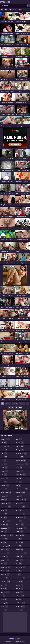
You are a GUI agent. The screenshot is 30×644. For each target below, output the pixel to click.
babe (4, 457)
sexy (19, 546)
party (19, 510)
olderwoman (21, 500)
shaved (20, 549)
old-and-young (22, 489)
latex (4, 610)
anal (4, 443)
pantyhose (20, 507)
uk (18, 574)
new (19, 478)
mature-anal (21, 460)
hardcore (5, 574)
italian (4, 585)
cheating (5, 485)
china (4, 489)
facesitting (5, 528)
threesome (21, 567)
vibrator (19, 585)
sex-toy (20, 542)
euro (4, 517)
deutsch (5, 496)
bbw (4, 464)
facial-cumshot (7, 535)
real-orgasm (21, 528)
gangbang (5, 546)
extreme (5, 525)
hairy (4, 564)
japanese (5, 592)
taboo (19, 557)
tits (19, 571)
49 (13, 407)
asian (4, 453)
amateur (5, 439)
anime (4, 450)
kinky (4, 599)
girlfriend (5, 553)
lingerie (20, 446)
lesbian (20, 443)
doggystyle (6, 503)
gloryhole (5, 560)
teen (19, 564)
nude (19, 482)
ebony (4, 510)
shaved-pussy (21, 553)
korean (4, 606)
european (5, 521)
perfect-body (21, 517)
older (19, 496)
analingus (5, 446)
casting (4, 478)
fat (3, 542)
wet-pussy (20, 603)
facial (4, 532)
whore (19, 610)
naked (19, 468)
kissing (4, 603)
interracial (5, 581)
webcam (20, 596)
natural (20, 471)
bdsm (4, 468)
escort (4, 514)
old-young (20, 492)
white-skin (20, 606)
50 (16, 407)
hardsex (5, 578)
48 (9, 407)
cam (4, 475)
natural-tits (21, 475)
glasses (4, 557)
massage (20, 450)
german (5, 549)
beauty (4, 471)
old (18, 485)
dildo (4, 500)
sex (19, 539)
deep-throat (6, 492)
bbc (4, 460)
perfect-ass (20, 514)
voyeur (19, 592)
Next (20, 407)
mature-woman (22, 464)
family (4, 539)
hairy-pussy (6, 567)
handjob (5, 571)
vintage (19, 589)
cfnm (4, 482)
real (19, 521)
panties (19, 503)
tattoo (19, 560)
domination (6, 507)
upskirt (19, 581)
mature (20, 457)
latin (19, 439)
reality (19, 532)
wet (19, 599)
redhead (20, 535)
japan (4, 589)
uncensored (21, 578)
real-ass (20, 525)
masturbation (21, 453)
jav (3, 596)
